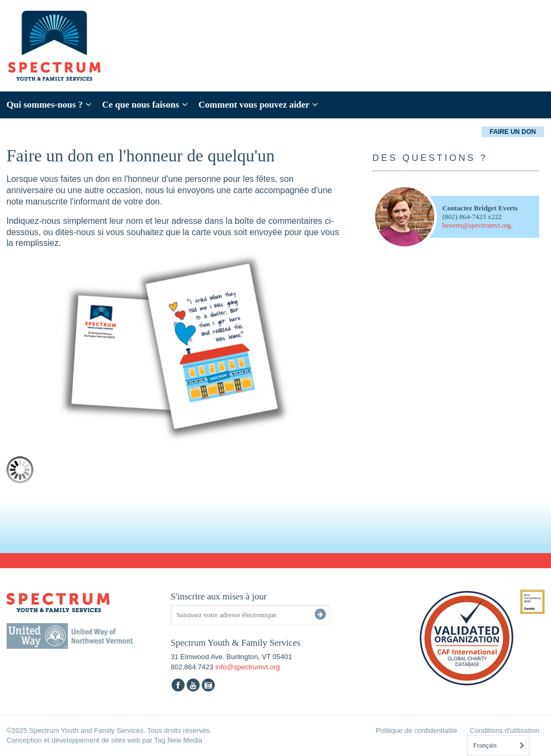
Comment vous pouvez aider (258, 105)
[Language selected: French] (498, 746)
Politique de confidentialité (416, 730)
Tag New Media (178, 740)
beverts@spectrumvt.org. (478, 225)
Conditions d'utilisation (504, 730)
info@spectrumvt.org (248, 667)
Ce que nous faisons (145, 105)
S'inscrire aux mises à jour (219, 596)
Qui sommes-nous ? (49, 105)
